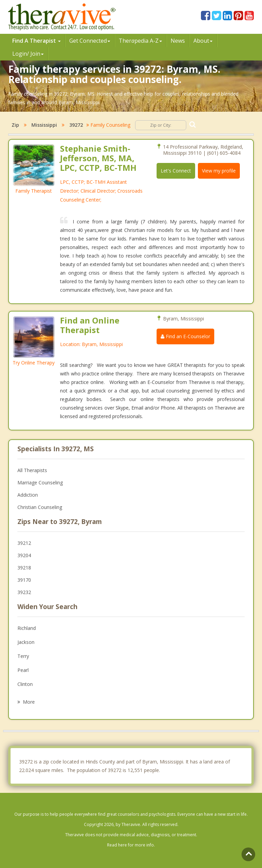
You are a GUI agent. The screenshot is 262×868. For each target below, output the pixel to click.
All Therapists (32, 470)
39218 (24, 568)
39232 (24, 592)
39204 (24, 555)
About (203, 41)
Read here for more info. (131, 845)
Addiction (28, 495)
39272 (76, 125)
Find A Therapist (37, 41)
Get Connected (90, 41)
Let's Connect (176, 171)
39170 (24, 580)
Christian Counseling (40, 507)
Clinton (25, 684)
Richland (27, 628)
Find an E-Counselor (185, 336)
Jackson (26, 642)
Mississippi (44, 125)
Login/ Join (28, 54)
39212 (24, 543)
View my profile (219, 171)
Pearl (23, 670)
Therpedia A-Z (140, 41)
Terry (23, 656)
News (178, 41)
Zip (15, 125)
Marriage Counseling (40, 483)
